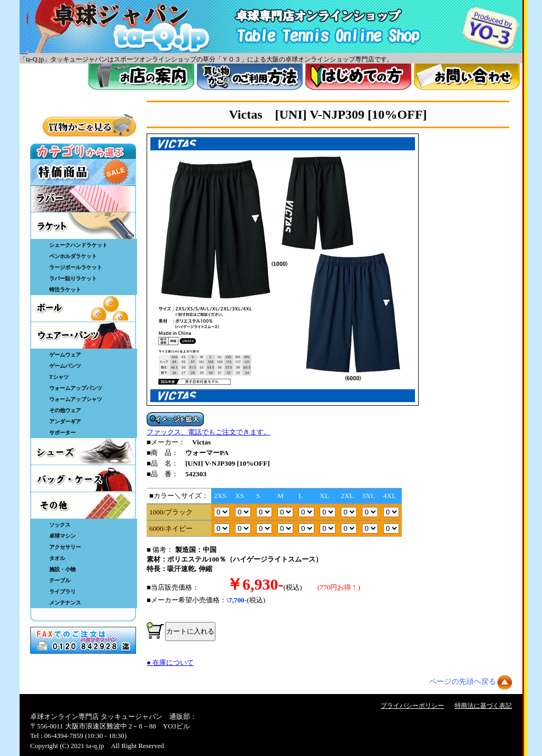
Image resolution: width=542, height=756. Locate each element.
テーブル (60, 580)
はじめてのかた (358, 77)
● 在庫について (170, 662)
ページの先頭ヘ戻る (463, 682)
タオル (57, 558)
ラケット (83, 226)
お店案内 (141, 77)
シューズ (83, 451)
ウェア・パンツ (83, 335)
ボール (83, 308)
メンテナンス (65, 603)
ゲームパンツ (65, 366)
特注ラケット (65, 290)
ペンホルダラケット (73, 256)
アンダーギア (65, 421)
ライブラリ (62, 592)
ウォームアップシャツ (76, 399)
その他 (83, 505)
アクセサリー (65, 547)
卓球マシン (62, 536)
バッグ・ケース (83, 478)
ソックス (60, 525)
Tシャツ (59, 377)
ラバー (83, 199)
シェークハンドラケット (78, 245)
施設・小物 (62, 569)
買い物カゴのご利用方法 (250, 77)
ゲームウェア (65, 355)
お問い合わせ (467, 77)
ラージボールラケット (76, 267)
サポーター (62, 433)
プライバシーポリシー (412, 706)
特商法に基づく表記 (483, 706)
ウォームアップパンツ (76, 388)
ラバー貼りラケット (73, 278)
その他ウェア (65, 410)
